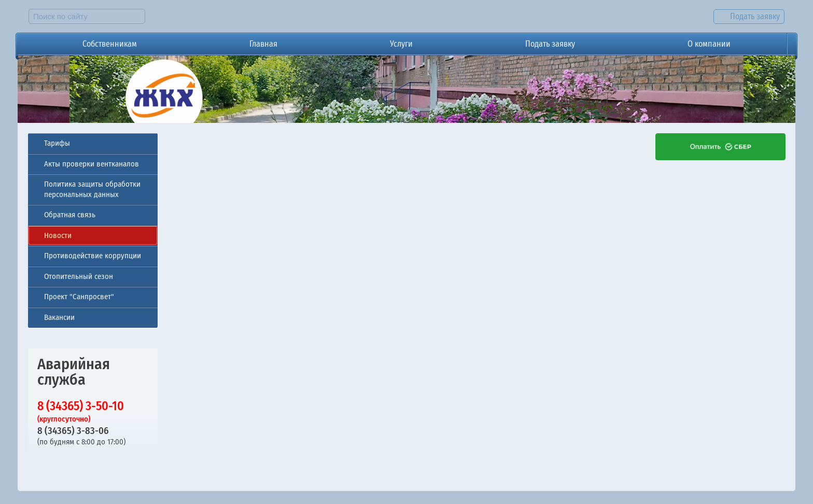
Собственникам (110, 44)
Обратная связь (70, 215)
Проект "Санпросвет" (79, 297)
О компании (709, 44)
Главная (263, 44)
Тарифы (57, 143)
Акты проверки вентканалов (92, 164)
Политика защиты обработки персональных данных (92, 189)
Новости (58, 235)
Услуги (401, 44)
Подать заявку (550, 44)
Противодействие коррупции (93, 256)
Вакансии (59, 317)
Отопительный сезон (79, 276)
